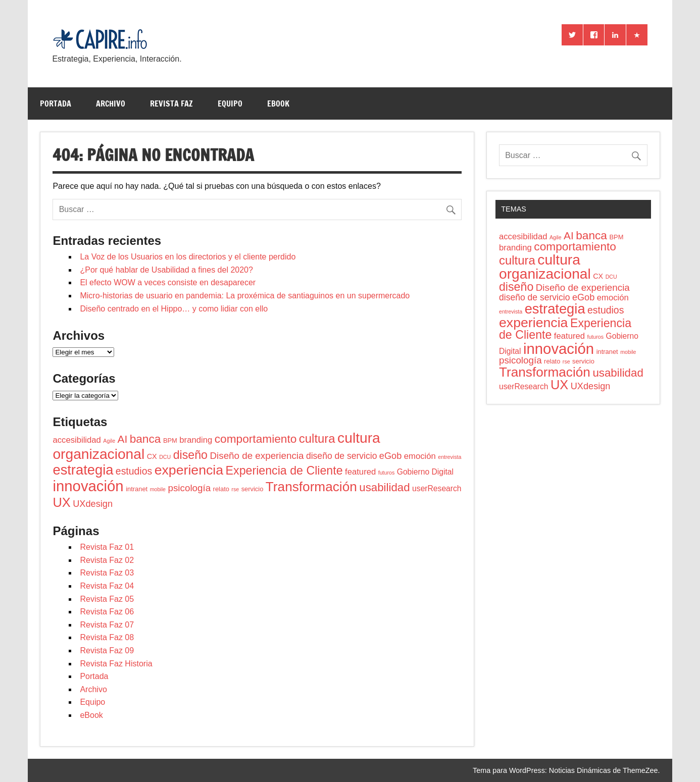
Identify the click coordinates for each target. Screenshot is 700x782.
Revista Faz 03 (107, 573)
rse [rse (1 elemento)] (235, 489)
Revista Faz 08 (107, 637)
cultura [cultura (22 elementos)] (317, 438)
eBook (278, 103)
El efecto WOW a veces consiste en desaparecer (168, 282)
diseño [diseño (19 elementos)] (190, 455)
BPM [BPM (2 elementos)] (170, 440)
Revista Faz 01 (107, 547)
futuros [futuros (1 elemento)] (387, 473)
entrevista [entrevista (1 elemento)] (449, 457)
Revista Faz (171, 103)
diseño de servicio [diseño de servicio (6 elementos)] (341, 456)
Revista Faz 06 (107, 612)
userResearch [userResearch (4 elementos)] (437, 488)
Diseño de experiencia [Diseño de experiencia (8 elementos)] (257, 456)
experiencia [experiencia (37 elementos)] (189, 470)
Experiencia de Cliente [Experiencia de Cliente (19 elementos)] (284, 471)
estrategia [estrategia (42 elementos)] (83, 470)
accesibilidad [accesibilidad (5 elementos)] (77, 440)
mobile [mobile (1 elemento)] (158, 489)
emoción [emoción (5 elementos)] (420, 456)
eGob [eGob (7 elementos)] (390, 456)
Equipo (230, 103)
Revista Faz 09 (107, 650)
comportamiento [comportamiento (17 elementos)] (256, 439)
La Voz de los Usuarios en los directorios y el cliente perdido (188, 257)
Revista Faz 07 (107, 625)
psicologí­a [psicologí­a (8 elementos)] (190, 488)
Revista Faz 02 (107, 560)
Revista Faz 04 (107, 586)
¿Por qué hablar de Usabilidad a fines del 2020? (166, 270)
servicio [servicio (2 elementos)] (253, 489)
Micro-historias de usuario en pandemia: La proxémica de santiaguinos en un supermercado (245, 296)
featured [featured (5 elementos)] (360, 472)
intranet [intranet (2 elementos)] (137, 489)
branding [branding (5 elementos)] (196, 440)
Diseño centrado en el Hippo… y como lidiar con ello (174, 309)
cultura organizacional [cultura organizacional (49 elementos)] (545, 267)
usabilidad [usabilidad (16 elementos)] (384, 487)
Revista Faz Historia (116, 664)
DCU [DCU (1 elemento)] (165, 457)
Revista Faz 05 (107, 599)
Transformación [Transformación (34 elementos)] (311, 487)
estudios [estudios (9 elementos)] (134, 471)
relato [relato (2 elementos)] (221, 489)
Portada (56, 103)
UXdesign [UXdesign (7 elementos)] (93, 504)
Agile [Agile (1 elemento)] (109, 441)
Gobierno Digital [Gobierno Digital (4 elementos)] (425, 472)
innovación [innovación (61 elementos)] (88, 486)
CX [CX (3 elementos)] (152, 456)
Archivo (111, 103)
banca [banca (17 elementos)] (145, 439)
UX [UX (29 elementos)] (61, 502)
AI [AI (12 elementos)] (123, 439)
